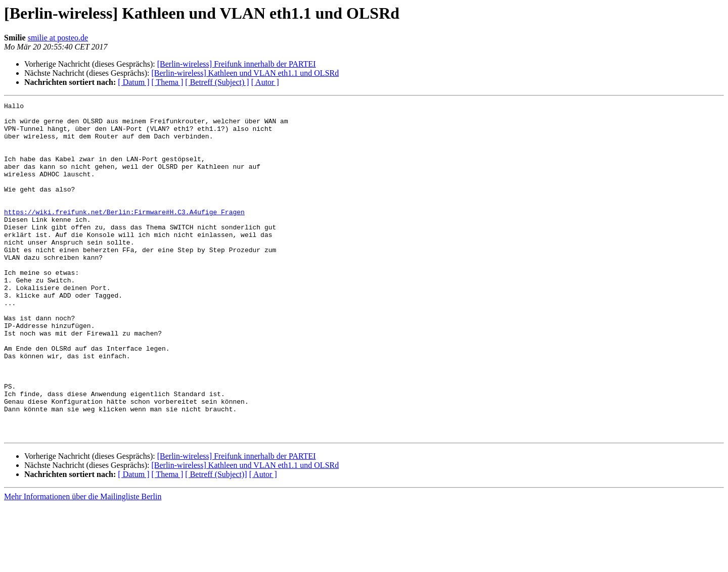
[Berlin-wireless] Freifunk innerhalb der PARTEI (237, 64)
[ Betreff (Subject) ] (217, 82)
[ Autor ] (265, 82)
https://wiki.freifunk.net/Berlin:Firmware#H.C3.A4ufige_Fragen (124, 234)
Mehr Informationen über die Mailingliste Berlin (83, 563)
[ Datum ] (133, 82)
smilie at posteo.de (58, 38)
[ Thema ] (168, 82)
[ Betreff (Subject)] (216, 541)
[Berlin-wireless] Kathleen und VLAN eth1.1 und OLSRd (245, 73)
